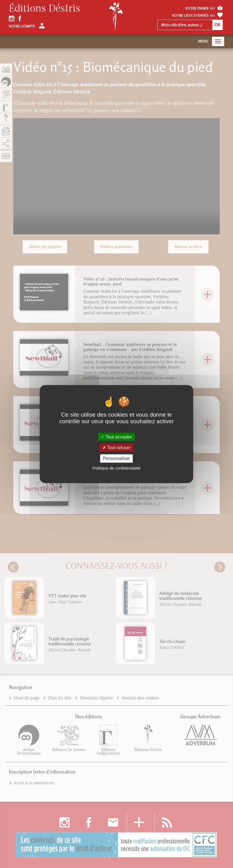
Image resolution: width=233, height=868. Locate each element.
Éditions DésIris (44, 9)
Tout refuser (116, 448)
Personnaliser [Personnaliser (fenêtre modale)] (116, 458)
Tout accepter (116, 437)
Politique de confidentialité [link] (116, 468)
